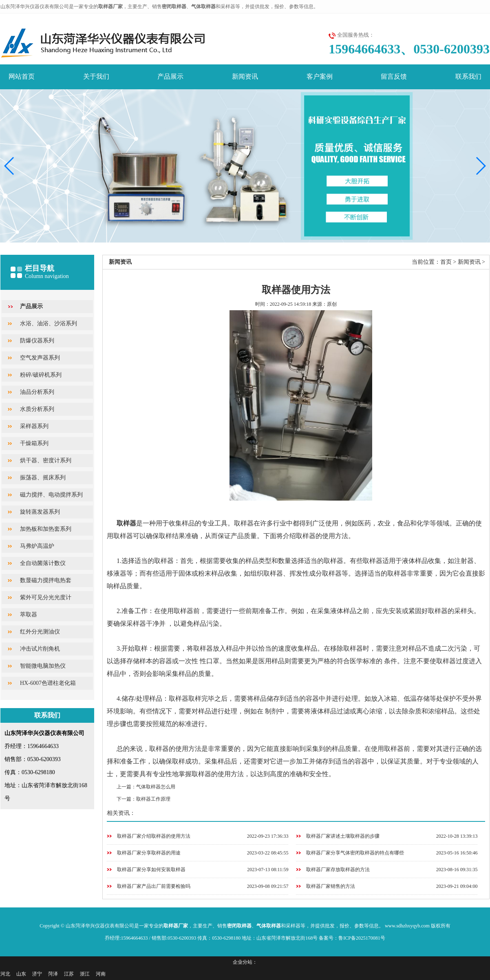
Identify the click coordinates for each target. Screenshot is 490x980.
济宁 (37, 974)
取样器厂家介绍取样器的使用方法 (154, 836)
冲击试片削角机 (40, 649)
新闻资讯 (245, 76)
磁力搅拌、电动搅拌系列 (51, 495)
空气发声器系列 (40, 358)
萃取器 (29, 615)
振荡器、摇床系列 (43, 478)
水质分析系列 (37, 409)
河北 (5, 974)
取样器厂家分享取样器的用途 (149, 853)
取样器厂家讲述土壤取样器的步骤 (343, 836)
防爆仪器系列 (37, 341)
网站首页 (22, 76)
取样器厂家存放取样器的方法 (338, 870)
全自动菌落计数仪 (43, 563)
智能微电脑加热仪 (43, 666)
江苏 (69, 974)
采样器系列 (34, 426)
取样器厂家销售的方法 (331, 886)
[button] (480, 166)
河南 (101, 974)
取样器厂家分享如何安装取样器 (151, 870)
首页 (446, 262)
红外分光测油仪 (40, 632)
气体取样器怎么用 (156, 787)
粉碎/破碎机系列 (41, 375)
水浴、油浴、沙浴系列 (49, 323)
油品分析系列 (37, 392)
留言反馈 (394, 76)
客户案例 (320, 76)
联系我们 (468, 76)
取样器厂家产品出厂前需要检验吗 (154, 886)
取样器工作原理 (153, 799)
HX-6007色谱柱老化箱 (48, 683)
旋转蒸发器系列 (40, 512)
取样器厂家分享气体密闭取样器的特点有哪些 (355, 853)
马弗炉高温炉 (37, 546)
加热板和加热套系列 (46, 529)
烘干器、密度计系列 (46, 460)
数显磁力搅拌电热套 (46, 580)
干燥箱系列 (34, 443)
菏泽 (53, 974)
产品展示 (170, 76)
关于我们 (96, 76)
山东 (21, 974)
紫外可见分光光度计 (46, 597)
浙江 (85, 974)
